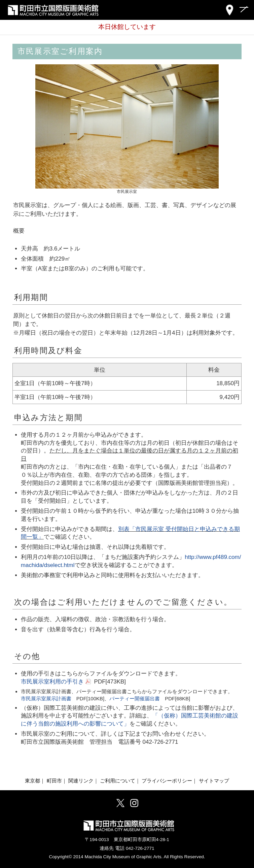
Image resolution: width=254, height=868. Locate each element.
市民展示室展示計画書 (46, 698)
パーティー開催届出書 (135, 698)
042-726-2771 (140, 848)
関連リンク (81, 781)
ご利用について (118, 781)
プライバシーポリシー (167, 781)
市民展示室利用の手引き (52, 682)
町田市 (54, 781)
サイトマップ (214, 781)
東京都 (32, 781)
